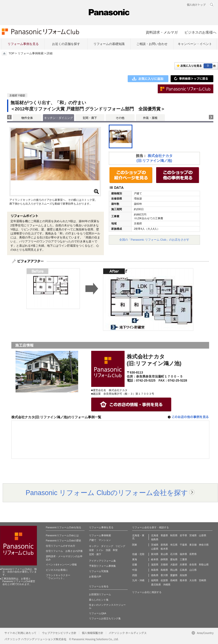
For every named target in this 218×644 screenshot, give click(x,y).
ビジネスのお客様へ (200, 32)
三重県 (183, 559)
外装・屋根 (150, 118)
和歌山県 (204, 565)
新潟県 (155, 554)
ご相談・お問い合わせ (152, 44)
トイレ (100, 550)
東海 (135, 559)
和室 (115, 550)
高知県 (183, 575)
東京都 (193, 545)
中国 (135, 570)
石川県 (174, 554)
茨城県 (155, 545)
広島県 (183, 570)
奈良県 (193, 565)
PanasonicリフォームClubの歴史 (64, 540)
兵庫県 (183, 565)
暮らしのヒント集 (99, 600)
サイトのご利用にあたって (20, 633)
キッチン (94, 546)
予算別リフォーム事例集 (102, 566)
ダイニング (107, 546)
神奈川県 (204, 545)
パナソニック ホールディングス (128, 633)
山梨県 (155, 549)
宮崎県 (203, 580)
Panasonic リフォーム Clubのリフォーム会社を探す (107, 493)
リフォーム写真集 (99, 571)
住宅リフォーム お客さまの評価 (64, 551)
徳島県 (155, 575)
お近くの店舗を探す (66, 44)
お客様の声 (95, 577)
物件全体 (27, 118)
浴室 (91, 550)
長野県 (193, 554)
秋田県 (174, 535)
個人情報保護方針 (93, 633)
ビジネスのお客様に (57, 570)
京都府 (164, 565)
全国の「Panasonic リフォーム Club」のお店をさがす (154, 240)
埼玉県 (174, 545)
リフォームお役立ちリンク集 (105, 618)
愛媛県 (174, 575)
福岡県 (155, 580)
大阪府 (174, 565)
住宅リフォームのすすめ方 (61, 546)
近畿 (135, 565)
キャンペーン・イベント (195, 44)
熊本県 (183, 580)
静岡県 (164, 559)
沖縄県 (167, 585)
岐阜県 (155, 559)
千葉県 (183, 545)
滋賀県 (155, 565)
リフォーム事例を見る (23, 44)
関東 (135, 545)
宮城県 (193, 535)
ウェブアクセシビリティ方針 (59, 633)
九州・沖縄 (138, 580)
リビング (120, 546)
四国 (135, 575)
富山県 (164, 554)
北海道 (155, 535)
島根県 (164, 570)
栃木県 (164, 549)
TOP (11, 53)
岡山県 (174, 570)
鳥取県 (155, 570)
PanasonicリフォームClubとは (62, 535)
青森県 (164, 535)
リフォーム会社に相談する (147, 592)
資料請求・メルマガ (162, 32)
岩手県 (183, 535)
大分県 (193, 580)
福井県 (183, 554)
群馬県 (164, 545)
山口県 (193, 570)
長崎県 (174, 580)
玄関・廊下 (90, 118)
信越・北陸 (138, 554)
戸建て (93, 540)
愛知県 (174, 559)
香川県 (164, 575)
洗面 (108, 550)
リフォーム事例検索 (31, 53)
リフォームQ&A (98, 613)
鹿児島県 (156, 585)
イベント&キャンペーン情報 (61, 565)
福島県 (155, 539)
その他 (120, 118)
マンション (105, 540)
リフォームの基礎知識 (109, 44)
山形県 (203, 535)
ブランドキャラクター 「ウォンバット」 (58, 577)
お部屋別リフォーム (100, 594)
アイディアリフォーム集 (102, 561)
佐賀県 (164, 580)
